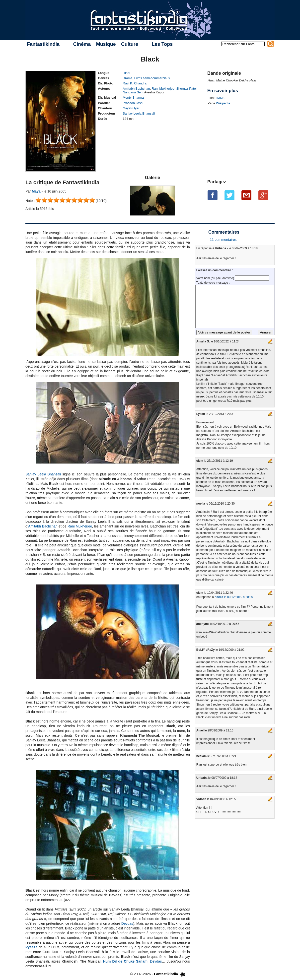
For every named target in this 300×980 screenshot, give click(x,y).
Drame (128, 78)
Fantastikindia (43, 44)
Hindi (127, 73)
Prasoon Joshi (133, 103)
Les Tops (162, 44)
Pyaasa (31, 947)
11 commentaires (223, 240)
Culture (130, 44)
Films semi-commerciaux (152, 78)
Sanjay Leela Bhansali (139, 113)
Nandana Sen (133, 92)
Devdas (127, 923)
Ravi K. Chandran (136, 83)
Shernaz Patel (186, 89)
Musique (106, 44)
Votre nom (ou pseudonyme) (216, 278)
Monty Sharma (133, 98)
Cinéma (82, 44)
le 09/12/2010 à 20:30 (234, 597)
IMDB (220, 98)
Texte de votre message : (213, 283)
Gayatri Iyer (131, 108)
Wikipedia (223, 103)
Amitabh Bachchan (136, 89)
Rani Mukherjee (163, 89)
